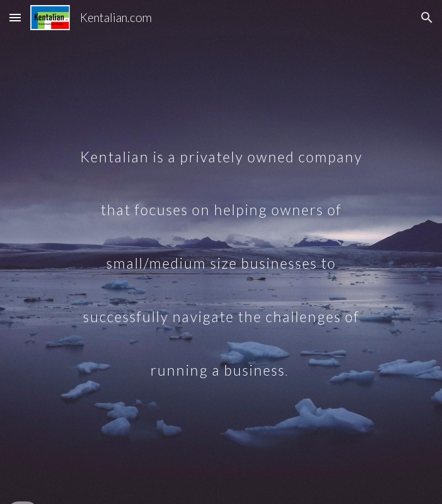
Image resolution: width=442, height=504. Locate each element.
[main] (221, 252)
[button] (15, 17)
